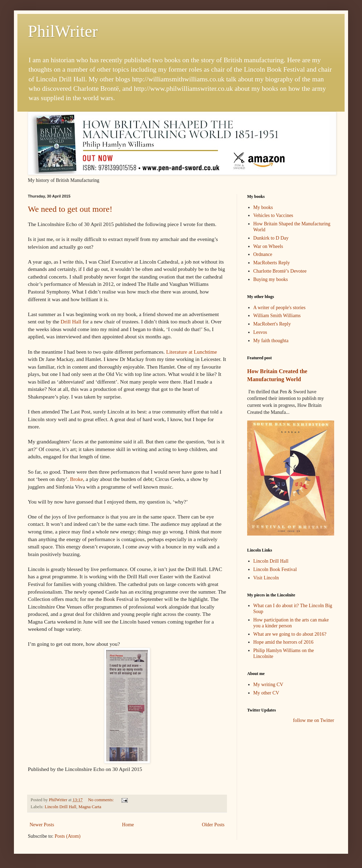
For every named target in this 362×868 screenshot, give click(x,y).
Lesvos (260, 332)
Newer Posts (42, 825)
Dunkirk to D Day (271, 238)
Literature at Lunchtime (191, 352)
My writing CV (268, 685)
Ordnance (263, 254)
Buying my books (271, 279)
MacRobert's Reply (272, 324)
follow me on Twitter (314, 720)
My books (263, 207)
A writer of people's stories (280, 308)
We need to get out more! (70, 209)
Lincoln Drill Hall (60, 807)
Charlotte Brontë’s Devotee (280, 271)
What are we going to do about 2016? (290, 634)
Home (128, 825)
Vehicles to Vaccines (273, 215)
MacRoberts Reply (272, 263)
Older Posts (213, 825)
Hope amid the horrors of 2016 (284, 642)
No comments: (101, 800)
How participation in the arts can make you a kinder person (291, 623)
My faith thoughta (271, 341)
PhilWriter (63, 31)
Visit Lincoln (266, 578)
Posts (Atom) (68, 836)
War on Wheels (268, 246)
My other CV (266, 693)
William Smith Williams (277, 316)
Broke (77, 479)
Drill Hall (71, 322)
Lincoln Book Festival (275, 569)
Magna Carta (90, 807)
